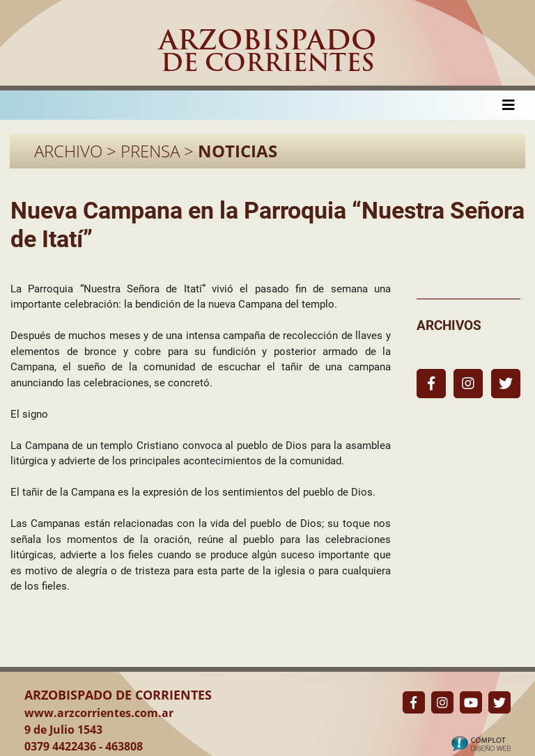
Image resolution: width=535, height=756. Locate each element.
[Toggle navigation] (509, 105)
